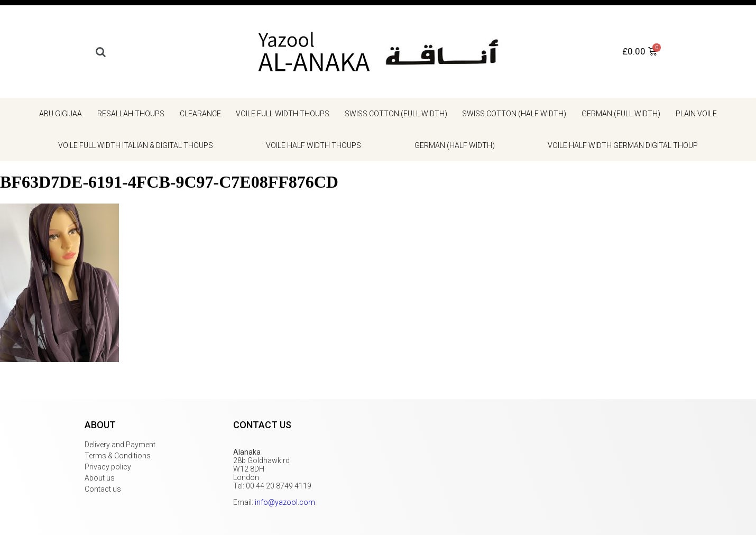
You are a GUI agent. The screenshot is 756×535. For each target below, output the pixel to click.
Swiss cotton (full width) (396, 114)
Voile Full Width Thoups (283, 114)
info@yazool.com (285, 502)
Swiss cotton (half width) (514, 114)
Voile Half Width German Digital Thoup (623, 145)
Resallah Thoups (131, 114)
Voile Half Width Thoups (314, 145)
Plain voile (696, 114)
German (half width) (455, 145)
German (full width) (621, 114)
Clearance (200, 114)
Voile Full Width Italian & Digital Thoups (136, 145)
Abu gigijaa (61, 114)
